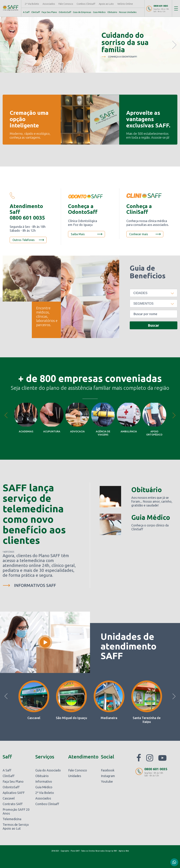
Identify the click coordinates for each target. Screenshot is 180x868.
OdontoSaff (65, 12)
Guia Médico (99, 12)
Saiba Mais (78, 234)
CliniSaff (36, 12)
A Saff (26, 12)
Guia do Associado (48, 770)
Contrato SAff (13, 804)
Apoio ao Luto (106, 4)
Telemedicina (12, 819)
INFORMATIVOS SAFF (35, 585)
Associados (49, 4)
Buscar (153, 325)
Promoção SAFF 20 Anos (16, 811)
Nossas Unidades (128, 12)
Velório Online (125, 4)
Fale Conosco (66, 4)
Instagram (108, 776)
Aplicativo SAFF (14, 793)
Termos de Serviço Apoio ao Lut (16, 826)
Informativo (44, 781)
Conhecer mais (139, 234)
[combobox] (154, 293)
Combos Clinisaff (86, 4)
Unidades (75, 776)
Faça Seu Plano (49, 12)
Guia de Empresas (82, 12)
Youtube (107, 781)
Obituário (112, 12)
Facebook (108, 770)
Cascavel (9, 798)
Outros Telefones (24, 240)
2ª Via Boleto (32, 4)
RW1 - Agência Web (121, 851)
